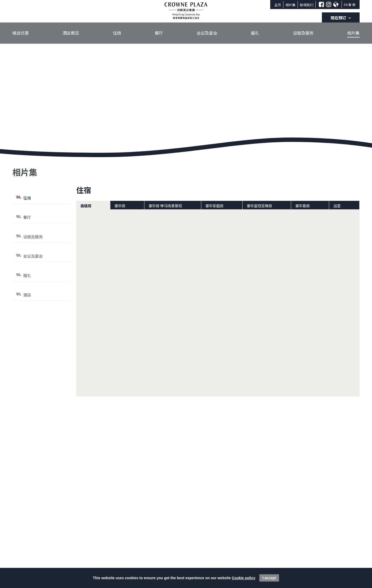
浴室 (337, 206)
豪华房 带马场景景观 (165, 206)
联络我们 (307, 5)
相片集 (290, 5)
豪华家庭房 (214, 206)
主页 (278, 5)
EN (346, 5)
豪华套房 (303, 206)
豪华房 (120, 206)
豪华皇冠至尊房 (259, 206)
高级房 (86, 206)
